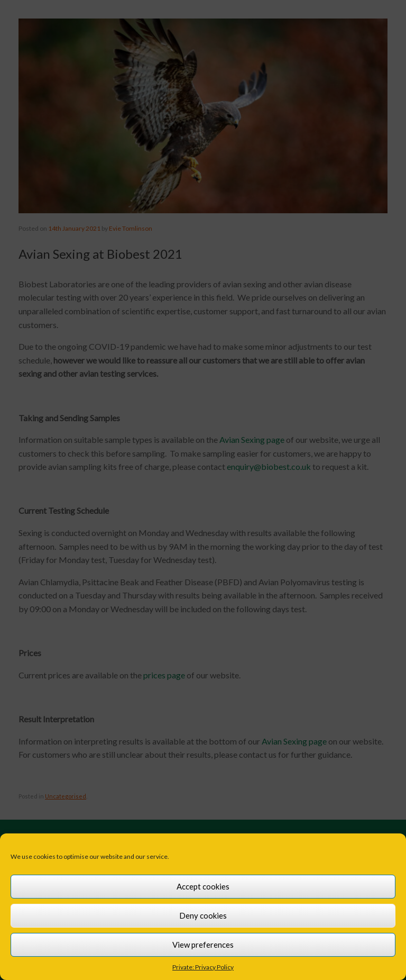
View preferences (203, 945)
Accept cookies (203, 886)
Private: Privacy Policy (203, 967)
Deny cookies (203, 915)
